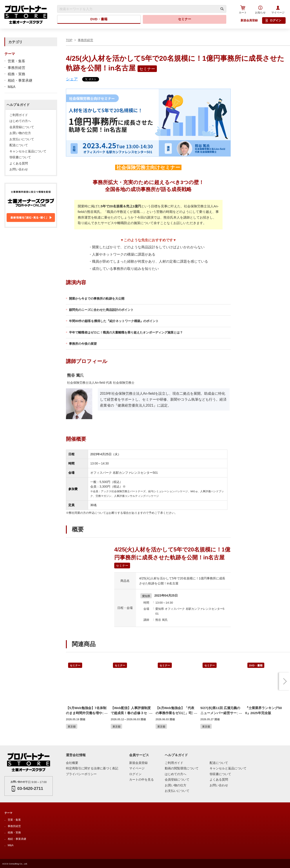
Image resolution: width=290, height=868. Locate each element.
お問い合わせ (19, 170)
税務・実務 (16, 74)
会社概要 (72, 763)
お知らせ (260, 10)
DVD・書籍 (99, 19)
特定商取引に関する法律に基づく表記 (92, 768)
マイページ (278, 10)
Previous (71, 681)
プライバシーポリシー (81, 774)
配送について (19, 145)
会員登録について (22, 127)
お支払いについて (22, 139)
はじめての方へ (20, 121)
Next (285, 681)
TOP (69, 40)
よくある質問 (19, 164)
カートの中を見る (141, 780)
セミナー (185, 19)
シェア (72, 79)
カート (243, 9)
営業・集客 (16, 61)
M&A (12, 87)
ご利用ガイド (19, 115)
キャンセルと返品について (28, 151)
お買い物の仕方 (20, 133)
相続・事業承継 (20, 80)
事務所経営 (16, 68)
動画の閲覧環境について (182, 768)
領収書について (20, 157)
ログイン (273, 20)
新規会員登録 (249, 20)
